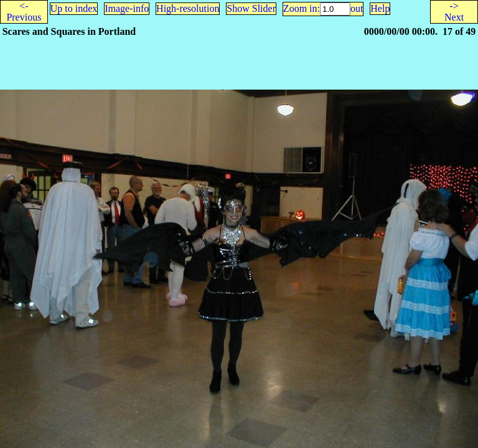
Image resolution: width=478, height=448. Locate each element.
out (357, 8)
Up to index (74, 8)
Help (380, 8)
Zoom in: (302, 8)
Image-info (127, 8)
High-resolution (188, 8)
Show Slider (251, 8)
